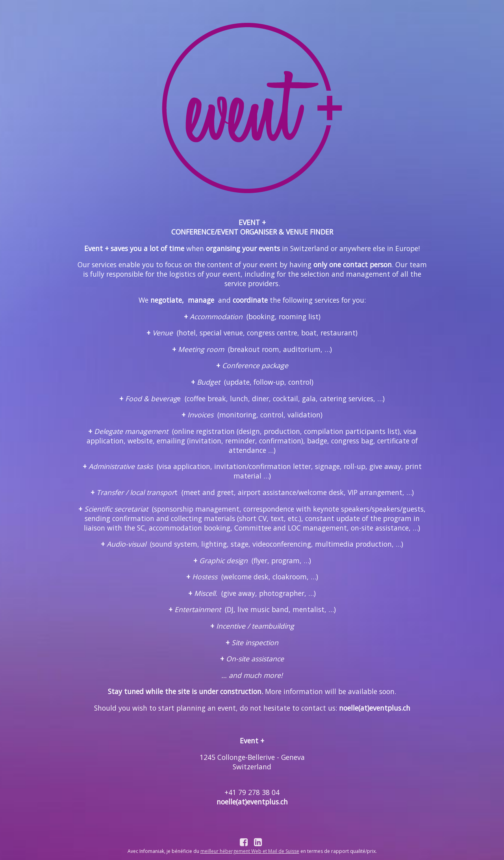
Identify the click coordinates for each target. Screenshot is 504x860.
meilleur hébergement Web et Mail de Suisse (250, 851)
